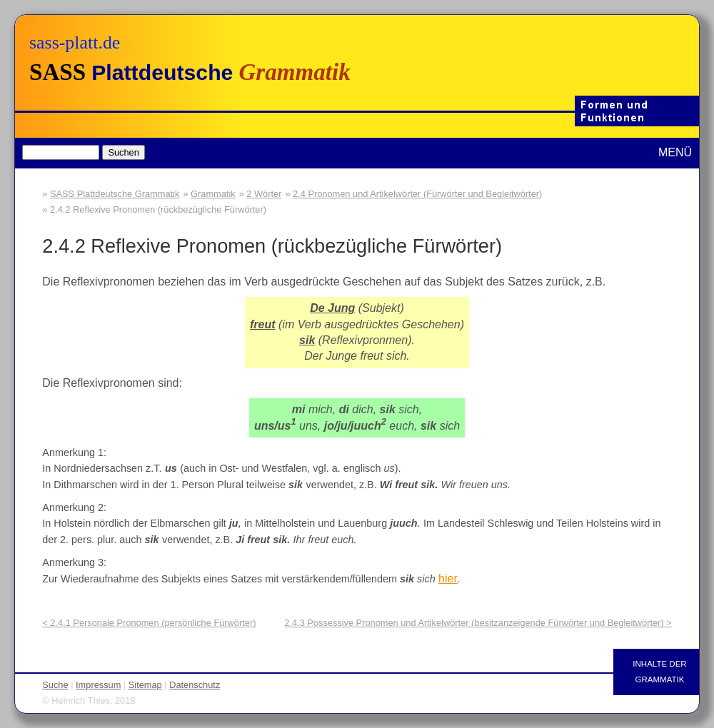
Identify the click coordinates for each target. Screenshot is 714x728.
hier (448, 578)
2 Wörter (264, 194)
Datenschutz (195, 685)
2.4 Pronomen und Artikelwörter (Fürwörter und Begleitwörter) (417, 194)
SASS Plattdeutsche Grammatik (115, 194)
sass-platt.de (75, 42)
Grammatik (213, 194)
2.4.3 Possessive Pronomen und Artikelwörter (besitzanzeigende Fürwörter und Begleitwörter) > (478, 623)
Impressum (98, 685)
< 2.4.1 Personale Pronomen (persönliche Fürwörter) (149, 623)
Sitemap (145, 685)
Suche (55, 685)
